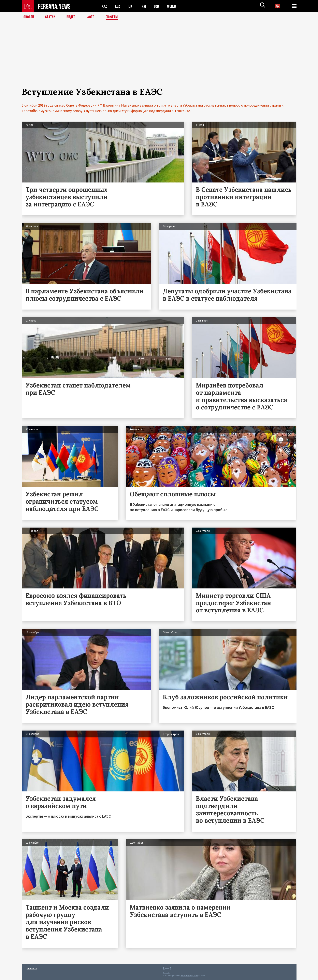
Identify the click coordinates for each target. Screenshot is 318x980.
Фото (92, 17)
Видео (73, 17)
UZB (158, 6)
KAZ (104, 6)
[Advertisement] (159, 58)
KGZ (118, 6)
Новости (28, 17)
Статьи (51, 17)
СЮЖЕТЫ (114, 17)
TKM (144, 6)
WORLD (173, 6)
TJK (131, 6)
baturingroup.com (189, 976)
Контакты (32, 968)
